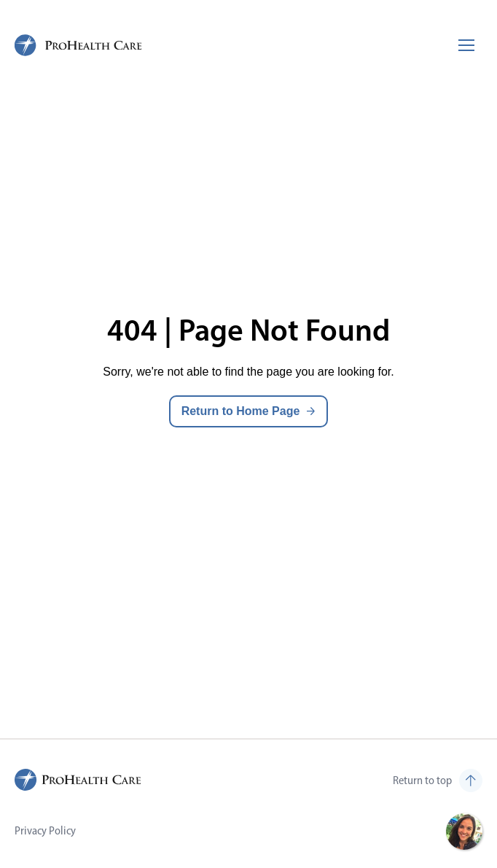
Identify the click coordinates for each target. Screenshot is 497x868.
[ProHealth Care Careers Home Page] (79, 45)
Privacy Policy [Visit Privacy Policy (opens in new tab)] (45, 830)
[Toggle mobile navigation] (466, 45)
